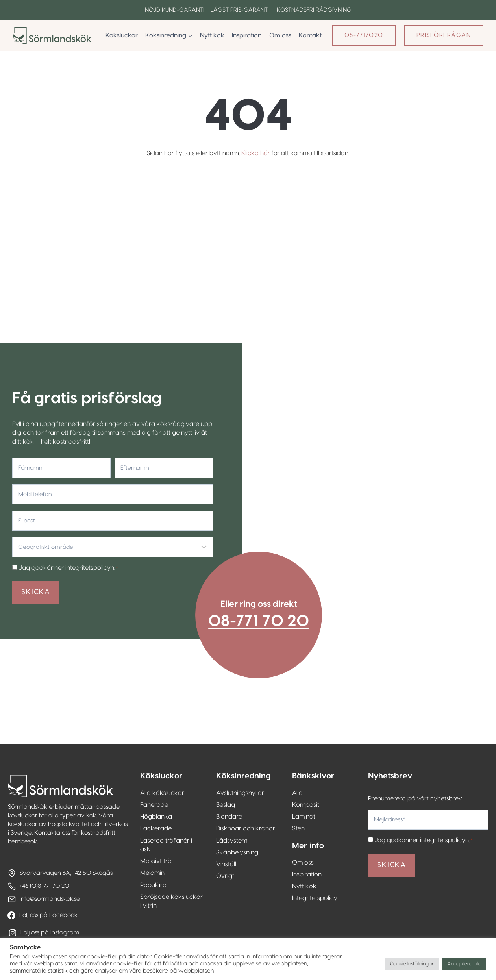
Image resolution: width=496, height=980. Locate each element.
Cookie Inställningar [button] (412, 964)
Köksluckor (122, 35)
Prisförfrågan (444, 35)
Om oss (280, 35)
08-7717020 (364, 35)
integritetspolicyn (87, 540)
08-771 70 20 (264, 600)
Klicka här (255, 153)
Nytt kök (212, 35)
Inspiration (247, 35)
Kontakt (310, 35)
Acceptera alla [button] (464, 964)
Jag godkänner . (66, 540)
